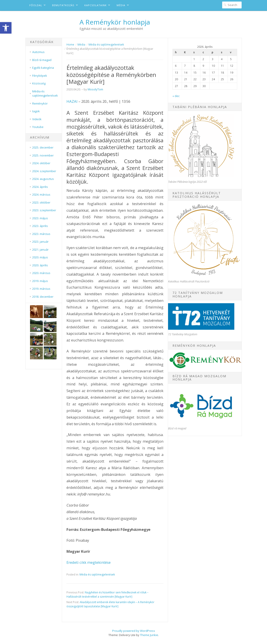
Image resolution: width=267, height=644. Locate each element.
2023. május (40, 218)
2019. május (40, 281)
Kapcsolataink (96, 5)
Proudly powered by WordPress (134, 631)
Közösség (39, 83)
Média (121, 5)
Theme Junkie (149, 635)
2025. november (43, 155)
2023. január (40, 242)
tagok (36, 111)
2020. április (40, 265)
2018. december (43, 297)
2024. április (40, 187)
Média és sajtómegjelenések (45, 93)
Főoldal (36, 5)
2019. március (41, 289)
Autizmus (38, 52)
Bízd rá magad (42, 60)
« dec (176, 96)
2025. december (43, 147)
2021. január (40, 250)
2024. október (41, 163)
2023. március (41, 234)
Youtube (38, 127)
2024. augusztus (43, 179)
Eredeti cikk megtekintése (89, 562)
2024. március (41, 194)
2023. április (40, 226)
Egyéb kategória (43, 68)
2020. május (40, 257)
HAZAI (72, 101)
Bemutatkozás (63, 5)
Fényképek (40, 76)
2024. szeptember (44, 171)
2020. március (41, 273)
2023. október (41, 202)
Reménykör (40, 103)
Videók (37, 119)
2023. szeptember (44, 210)
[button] (6, 28)
